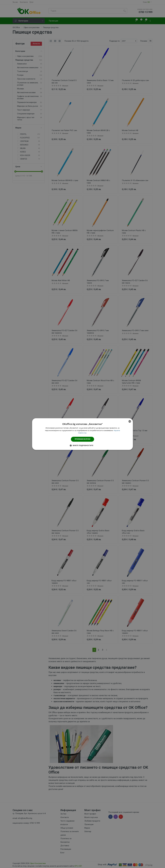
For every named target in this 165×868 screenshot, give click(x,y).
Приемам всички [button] (83, 439)
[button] (82, 445)
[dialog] (82, 434)
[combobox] (130, 421)
